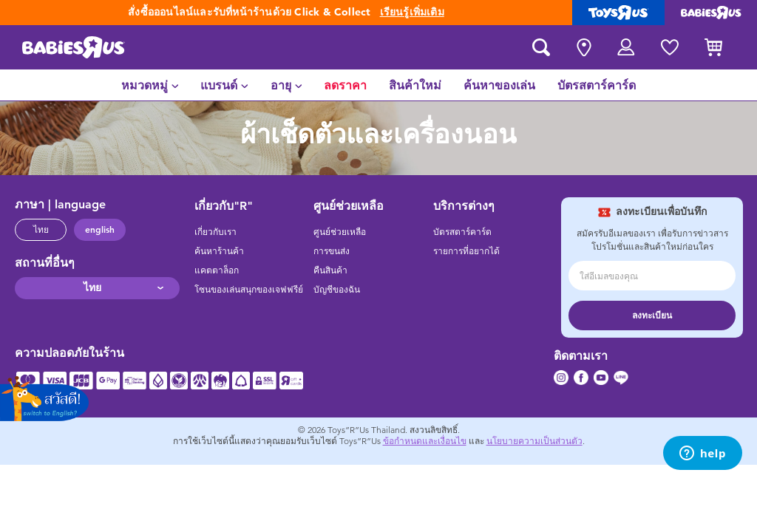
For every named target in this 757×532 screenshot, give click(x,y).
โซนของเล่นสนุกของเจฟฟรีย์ (249, 290)
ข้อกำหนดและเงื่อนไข (425, 441)
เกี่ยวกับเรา (215, 232)
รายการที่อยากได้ (466, 251)
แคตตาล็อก (217, 270)
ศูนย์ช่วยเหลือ (340, 232)
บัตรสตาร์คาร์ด (462, 232)
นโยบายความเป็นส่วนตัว (534, 441)
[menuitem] (150, 85)
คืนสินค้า (330, 270)
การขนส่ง (332, 251)
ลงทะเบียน (652, 316)
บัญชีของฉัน (337, 290)
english (100, 230)
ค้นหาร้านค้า (219, 251)
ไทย (41, 230)
